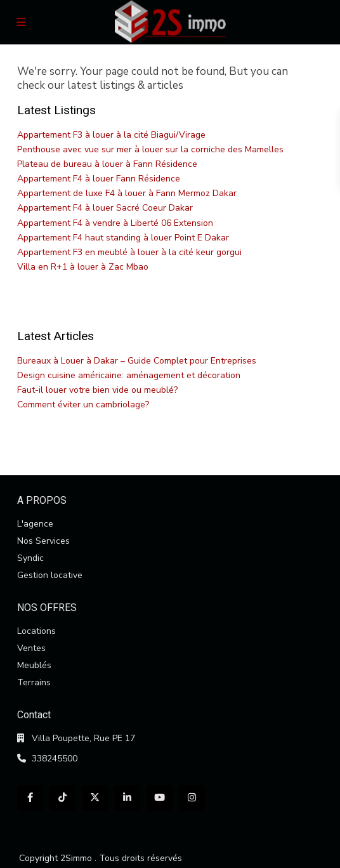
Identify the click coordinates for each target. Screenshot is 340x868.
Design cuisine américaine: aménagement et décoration (129, 375)
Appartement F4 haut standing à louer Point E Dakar (123, 238)
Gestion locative (50, 575)
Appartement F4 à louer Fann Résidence (99, 179)
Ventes (31, 648)
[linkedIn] (127, 798)
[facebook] (30, 798)
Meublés (34, 665)
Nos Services (43, 541)
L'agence (35, 524)
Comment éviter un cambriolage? (83, 404)
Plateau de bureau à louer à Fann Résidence (107, 164)
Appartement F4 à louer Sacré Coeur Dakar (105, 208)
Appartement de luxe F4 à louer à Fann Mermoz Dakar (127, 193)
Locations (36, 631)
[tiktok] (62, 798)
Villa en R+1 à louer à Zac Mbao (83, 267)
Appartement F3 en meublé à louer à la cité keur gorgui (129, 252)
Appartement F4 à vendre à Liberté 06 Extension (115, 223)
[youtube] (160, 798)
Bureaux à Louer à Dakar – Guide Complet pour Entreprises (137, 361)
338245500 (55, 759)
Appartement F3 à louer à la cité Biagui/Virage (111, 135)
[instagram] (192, 798)
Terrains (34, 682)
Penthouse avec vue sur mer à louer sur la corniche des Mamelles (150, 149)
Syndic (30, 558)
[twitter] (95, 798)
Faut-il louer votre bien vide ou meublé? (97, 390)
